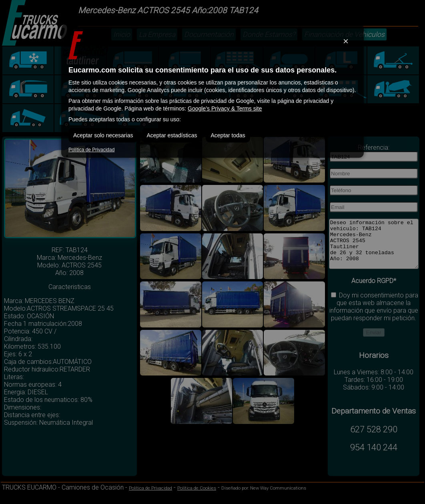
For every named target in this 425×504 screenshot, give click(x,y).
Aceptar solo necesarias (103, 135)
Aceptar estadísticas (172, 135)
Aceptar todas (228, 135)
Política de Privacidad (91, 150)
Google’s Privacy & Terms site (225, 108)
